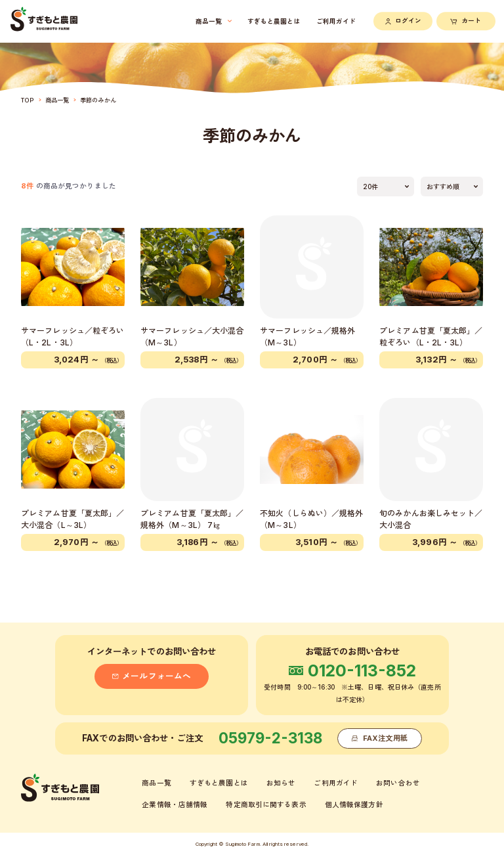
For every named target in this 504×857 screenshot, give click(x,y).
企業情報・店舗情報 (175, 805)
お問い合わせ (398, 783)
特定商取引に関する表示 (266, 805)
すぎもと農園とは (219, 783)
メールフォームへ (152, 676)
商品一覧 (57, 100)
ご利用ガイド (336, 783)
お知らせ (281, 783)
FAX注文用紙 (380, 738)
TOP (28, 100)
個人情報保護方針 (354, 805)
